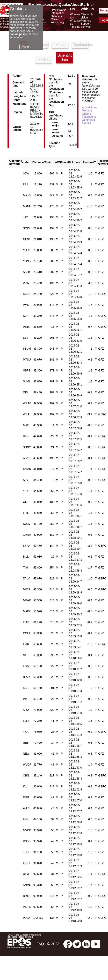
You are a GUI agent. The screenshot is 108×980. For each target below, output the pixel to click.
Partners (86, 21)
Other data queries (88, 121)
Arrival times (89, 107)
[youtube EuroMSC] (96, 944)
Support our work (86, 25)
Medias (44, 60)
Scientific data (65, 58)
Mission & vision (87, 16)
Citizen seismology (58, 21)
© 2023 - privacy (61, 944)
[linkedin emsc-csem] (86, 944)
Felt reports (89, 117)
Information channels (58, 15)
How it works (59, 10)
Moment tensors (87, 112)
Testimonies (81, 45)
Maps (60, 45)
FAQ (40, 944)
